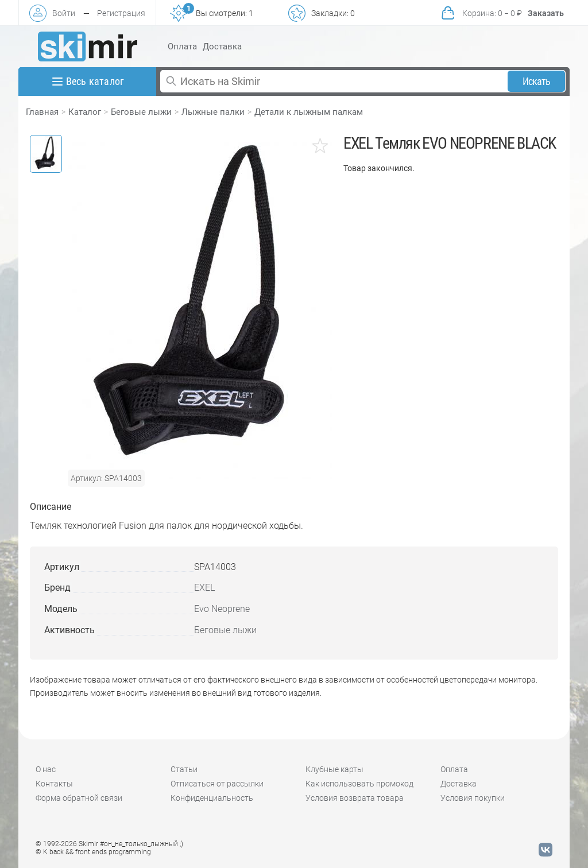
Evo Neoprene (222, 609)
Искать (537, 81)
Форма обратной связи (79, 798)
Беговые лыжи (141, 112)
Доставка (222, 46)
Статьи (184, 769)
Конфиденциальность (212, 798)
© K (93, 852)
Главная (42, 112)
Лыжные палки (213, 112)
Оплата (182, 46)
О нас (46, 769)
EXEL (204, 588)
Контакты (54, 784)
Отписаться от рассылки (217, 784)
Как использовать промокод (359, 784)
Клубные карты (334, 769)
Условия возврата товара (355, 798)
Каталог (85, 112)
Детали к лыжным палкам (309, 112)
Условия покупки (473, 798)
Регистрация (121, 13)
